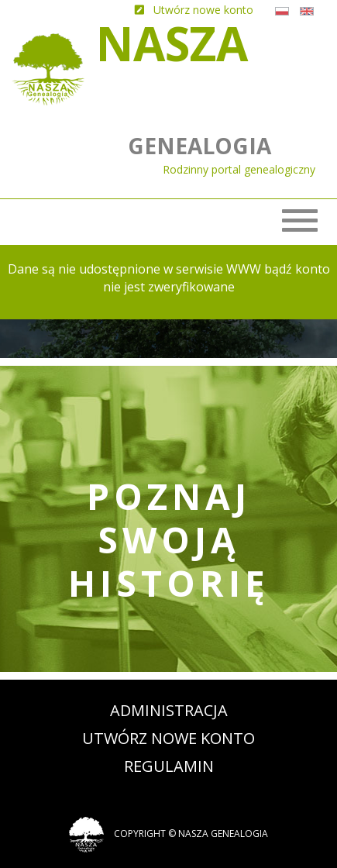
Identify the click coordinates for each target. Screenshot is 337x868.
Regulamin (169, 766)
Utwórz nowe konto (168, 738)
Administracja (169, 710)
